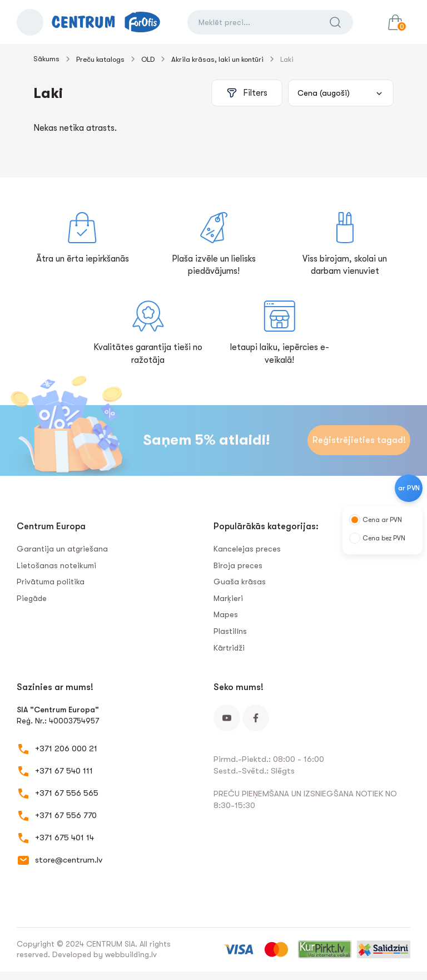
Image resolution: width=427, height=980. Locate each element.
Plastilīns (230, 631)
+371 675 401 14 (64, 838)
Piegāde (32, 598)
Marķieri (228, 598)
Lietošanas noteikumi (56, 565)
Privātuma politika (51, 582)
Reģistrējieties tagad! (359, 440)
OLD (148, 59)
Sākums (46, 59)
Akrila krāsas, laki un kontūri (217, 59)
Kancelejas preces (247, 549)
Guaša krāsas (240, 582)
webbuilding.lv (131, 954)
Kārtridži (229, 648)
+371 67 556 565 (67, 793)
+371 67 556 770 (66, 815)
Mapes (226, 614)
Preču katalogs (100, 59)
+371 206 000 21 (66, 748)
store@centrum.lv (69, 860)
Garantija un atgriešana (62, 549)
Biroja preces (238, 565)
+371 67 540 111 (64, 771)
